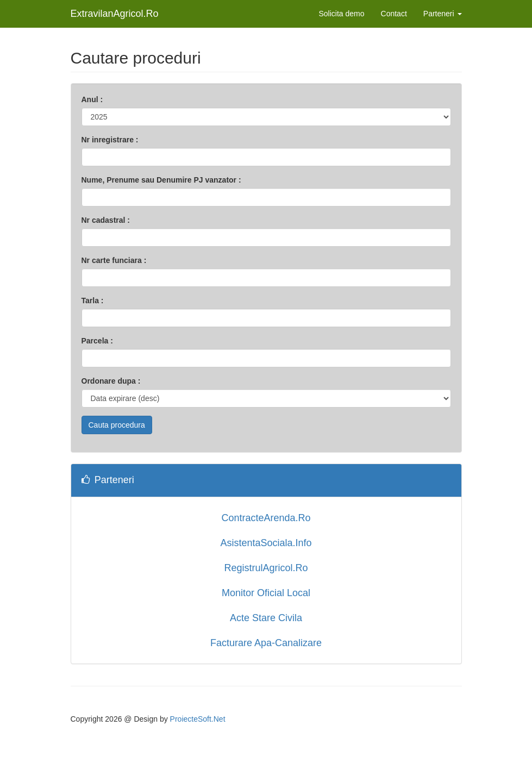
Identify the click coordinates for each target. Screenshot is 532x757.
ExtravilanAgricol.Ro (115, 14)
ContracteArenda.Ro (266, 518)
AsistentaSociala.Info (266, 543)
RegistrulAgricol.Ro (266, 568)
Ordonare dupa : (111, 381)
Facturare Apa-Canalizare (266, 643)
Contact (394, 14)
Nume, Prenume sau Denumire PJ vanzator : (161, 180)
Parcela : (97, 341)
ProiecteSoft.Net (198, 719)
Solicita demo (342, 14)
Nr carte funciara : (114, 260)
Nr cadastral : (106, 220)
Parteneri (443, 14)
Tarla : (93, 301)
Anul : (92, 99)
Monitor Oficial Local (266, 593)
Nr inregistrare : (110, 140)
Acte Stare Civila (266, 618)
